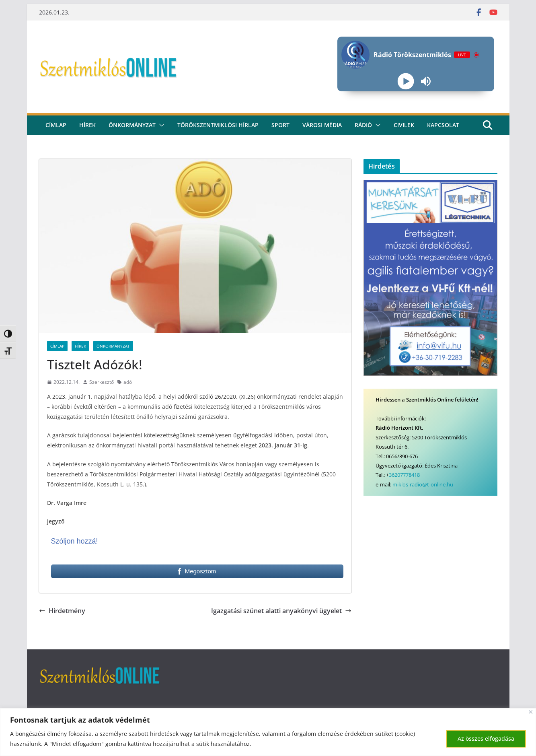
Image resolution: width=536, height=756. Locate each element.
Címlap (57, 346)
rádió (363, 125)
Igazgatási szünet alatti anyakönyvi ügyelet (281, 611)
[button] (160, 125)
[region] (268, 732)
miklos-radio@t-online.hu (423, 484)
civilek (404, 125)
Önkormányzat (132, 125)
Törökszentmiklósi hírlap (218, 125)
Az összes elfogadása (486, 738)
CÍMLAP (56, 125)
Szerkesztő (102, 382)
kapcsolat (443, 125)
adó (128, 382)
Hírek (87, 125)
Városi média (322, 125)
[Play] (406, 81)
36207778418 (404, 475)
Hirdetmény (62, 611)
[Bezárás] (531, 712)
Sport (280, 125)
